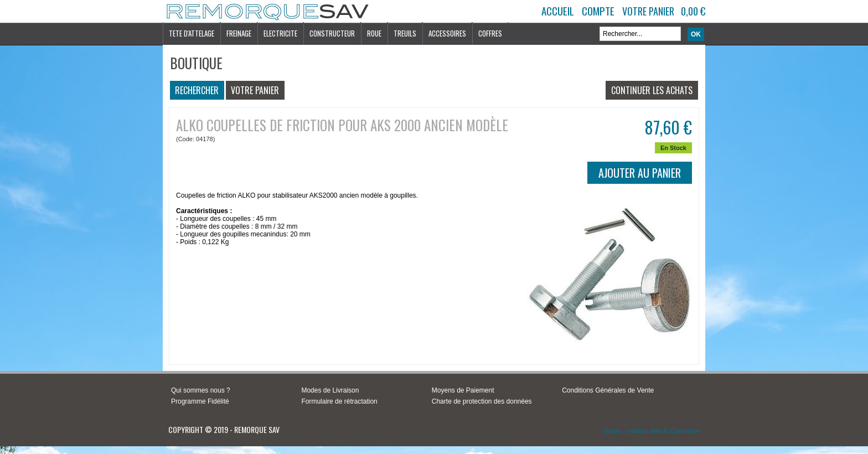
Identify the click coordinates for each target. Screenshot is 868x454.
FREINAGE (239, 33)
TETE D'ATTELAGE (192, 33)
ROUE (374, 33)
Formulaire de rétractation (339, 401)
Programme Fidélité (200, 401)
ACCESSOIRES (447, 33)
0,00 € (693, 11)
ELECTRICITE (280, 33)
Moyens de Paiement (463, 390)
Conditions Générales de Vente (608, 390)
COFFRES (490, 33)
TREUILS (405, 33)
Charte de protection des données (482, 401)
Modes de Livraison (330, 390)
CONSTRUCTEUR (332, 33)
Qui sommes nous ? (201, 390)
